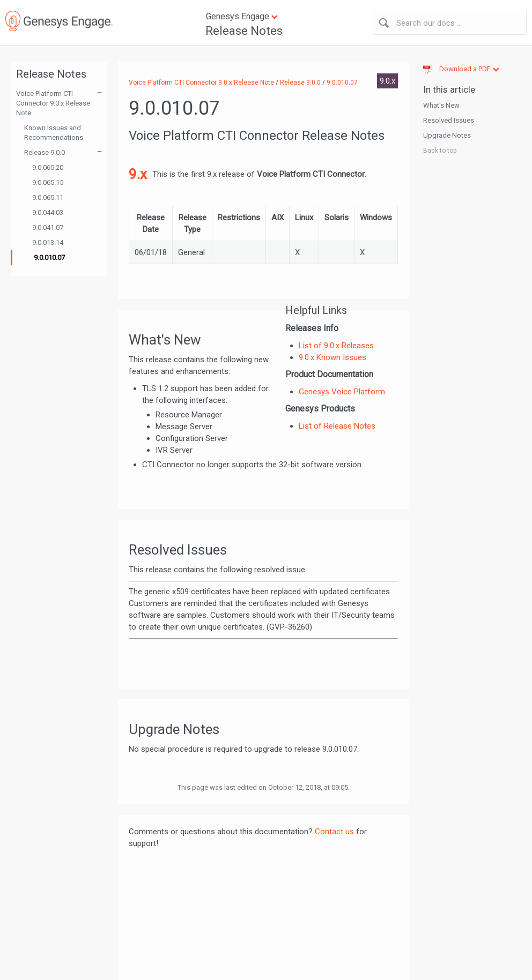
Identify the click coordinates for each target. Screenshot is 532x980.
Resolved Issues (449, 120)
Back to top (440, 151)
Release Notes (244, 31)
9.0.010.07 (49, 257)
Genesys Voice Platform (342, 392)
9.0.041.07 (48, 227)
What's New (441, 105)
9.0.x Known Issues (332, 357)
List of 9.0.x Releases (336, 346)
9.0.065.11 (48, 197)
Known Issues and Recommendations (54, 133)
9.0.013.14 (48, 242)
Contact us (334, 832)
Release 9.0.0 (45, 152)
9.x (138, 174)
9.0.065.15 (48, 182)
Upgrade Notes (447, 135)
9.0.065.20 (48, 167)
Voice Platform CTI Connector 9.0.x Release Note (53, 103)
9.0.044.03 (48, 212)
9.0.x (387, 81)
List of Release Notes (337, 426)
